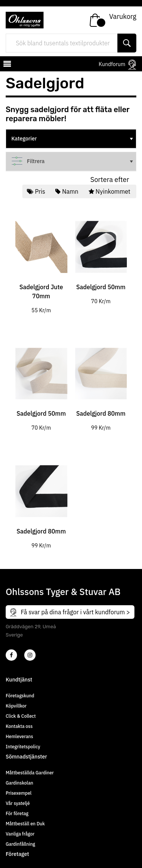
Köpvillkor (16, 706)
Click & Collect (21, 716)
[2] (11, 655)
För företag (17, 813)
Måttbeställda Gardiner (30, 773)
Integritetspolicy (23, 747)
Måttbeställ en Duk (25, 824)
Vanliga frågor (20, 834)
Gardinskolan (20, 783)
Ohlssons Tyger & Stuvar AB (63, 592)
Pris (37, 191)
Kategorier (73, 139)
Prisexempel (19, 793)
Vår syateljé (18, 803)
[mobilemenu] (6, 65)
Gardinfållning (20, 844)
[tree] (71, 139)
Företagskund (20, 696)
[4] (30, 655)
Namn (67, 191)
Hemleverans (19, 736)
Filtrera (73, 161)
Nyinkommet (110, 191)
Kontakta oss (19, 726)
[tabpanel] (41, 262)
